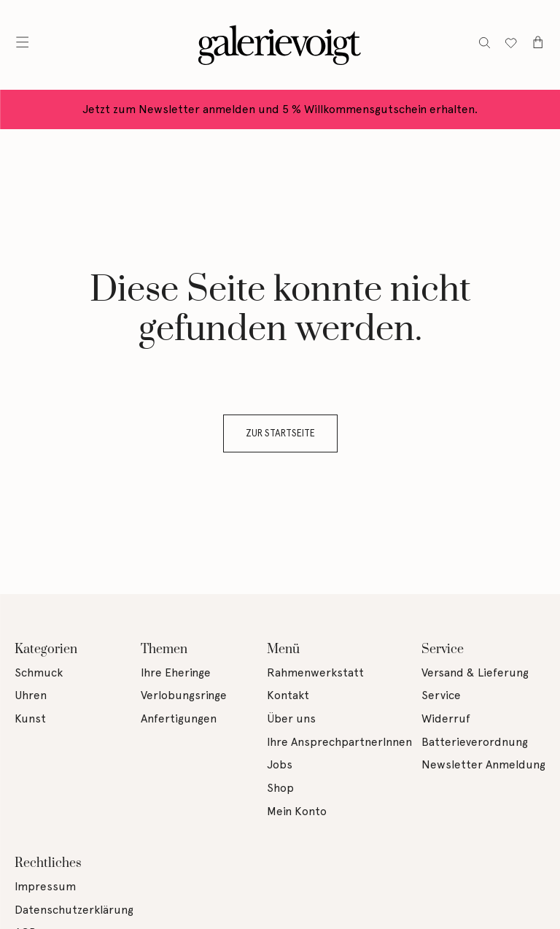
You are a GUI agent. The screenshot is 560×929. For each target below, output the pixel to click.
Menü (283, 649)
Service (443, 649)
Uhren (31, 695)
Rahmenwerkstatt (315, 672)
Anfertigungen (179, 718)
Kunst (30, 718)
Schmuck (39, 672)
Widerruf (446, 718)
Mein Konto (297, 811)
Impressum (45, 886)
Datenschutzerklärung (74, 910)
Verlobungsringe (184, 695)
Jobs (280, 764)
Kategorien (46, 649)
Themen (164, 649)
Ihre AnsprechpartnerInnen (339, 742)
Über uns (291, 718)
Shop (280, 788)
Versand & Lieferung (475, 672)
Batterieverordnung (475, 742)
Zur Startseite (280, 433)
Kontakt (288, 695)
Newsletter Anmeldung (483, 764)
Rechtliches (48, 863)
